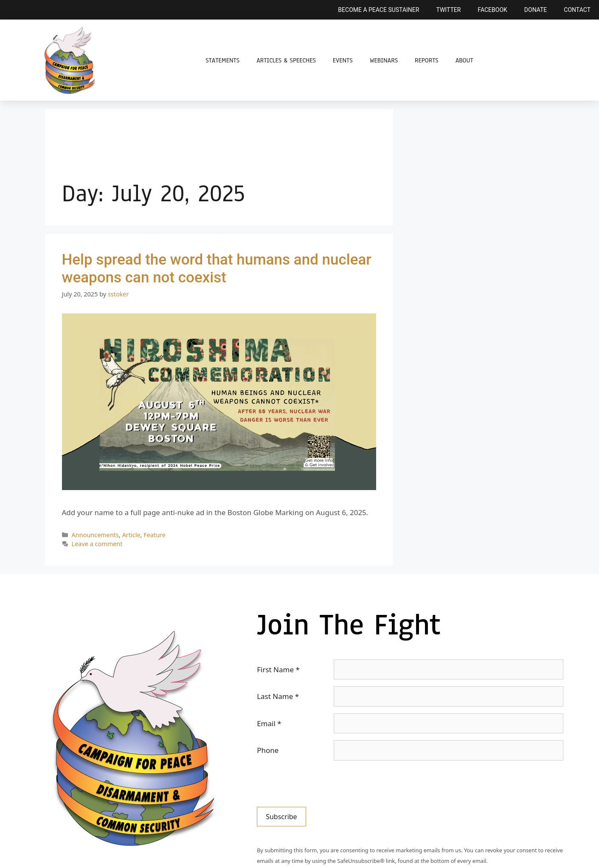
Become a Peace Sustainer (378, 10)
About (464, 60)
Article (131, 535)
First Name (278, 669)
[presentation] (321, 784)
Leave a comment (97, 544)
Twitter (448, 10)
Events (343, 60)
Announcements (95, 535)
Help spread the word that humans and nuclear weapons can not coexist (217, 269)
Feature (155, 535)
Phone (268, 750)
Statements (222, 60)
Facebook (492, 10)
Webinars (384, 60)
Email (269, 723)
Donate (536, 10)
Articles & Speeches (286, 60)
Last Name (278, 696)
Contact (577, 10)
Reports (427, 60)
